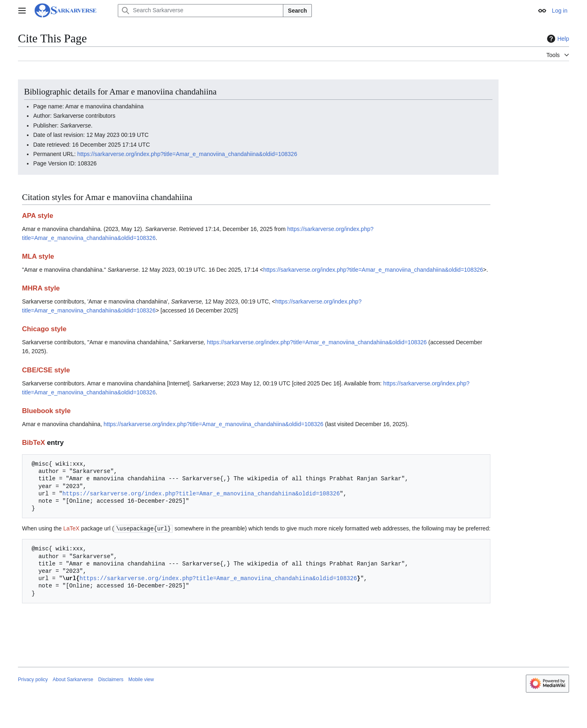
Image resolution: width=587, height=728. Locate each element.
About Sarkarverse (73, 679)
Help (557, 39)
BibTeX (34, 443)
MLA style (38, 256)
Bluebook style (46, 411)
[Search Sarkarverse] (201, 11)
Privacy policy (33, 679)
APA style (38, 216)
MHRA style (41, 288)
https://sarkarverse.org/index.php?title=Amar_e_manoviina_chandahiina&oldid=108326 (187, 154)
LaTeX (71, 528)
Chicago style (44, 329)
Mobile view (141, 679)
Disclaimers (111, 679)
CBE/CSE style (46, 370)
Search (297, 11)
